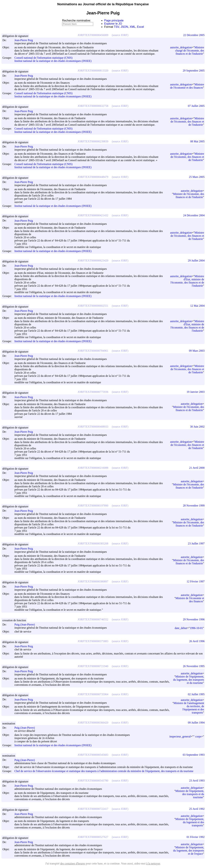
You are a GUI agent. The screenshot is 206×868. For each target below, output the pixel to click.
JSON (124, 27)
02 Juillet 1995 (196, 694)
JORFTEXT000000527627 (93, 837)
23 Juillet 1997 (196, 543)
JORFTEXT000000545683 (93, 755)
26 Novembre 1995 (194, 666)
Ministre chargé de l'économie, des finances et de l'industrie (190, 51)
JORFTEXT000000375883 (93, 641)
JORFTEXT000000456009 (93, 35)
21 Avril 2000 (197, 468)
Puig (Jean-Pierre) (26, 625)
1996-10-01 (196, 628)
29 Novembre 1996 (194, 619)
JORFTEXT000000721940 (93, 666)
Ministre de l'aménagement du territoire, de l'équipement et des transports (189, 708)
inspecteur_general (180, 736)
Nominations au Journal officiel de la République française (103, 4)
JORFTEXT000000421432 (93, 215)
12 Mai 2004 (197, 306)
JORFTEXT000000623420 (93, 261)
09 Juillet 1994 (196, 723)
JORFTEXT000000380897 (93, 581)
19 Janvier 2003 (196, 392)
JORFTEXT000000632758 (93, 106)
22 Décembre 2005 (194, 35)
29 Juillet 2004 (196, 261)
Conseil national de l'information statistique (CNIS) (43, 58)
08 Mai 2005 (197, 141)
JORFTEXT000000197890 (93, 506)
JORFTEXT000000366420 (93, 723)
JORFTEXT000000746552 (93, 619)
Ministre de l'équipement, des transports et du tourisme (190, 794)
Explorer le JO (113, 24)
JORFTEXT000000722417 (93, 809)
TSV (117, 27)
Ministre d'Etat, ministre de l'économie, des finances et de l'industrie (187, 281)
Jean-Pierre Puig (25, 40)
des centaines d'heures (73, 864)
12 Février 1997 (196, 581)
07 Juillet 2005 (196, 106)
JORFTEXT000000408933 (93, 427)
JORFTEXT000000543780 (93, 781)
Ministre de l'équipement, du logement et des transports (190, 822)
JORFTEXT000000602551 (93, 306)
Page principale (114, 20)
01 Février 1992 (196, 837)
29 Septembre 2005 (194, 71)
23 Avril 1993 (197, 781)
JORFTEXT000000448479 (93, 177)
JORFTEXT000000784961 (93, 351)
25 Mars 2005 (197, 177)
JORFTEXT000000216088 (93, 468)
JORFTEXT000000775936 (93, 392)
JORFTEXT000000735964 (93, 694)
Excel (141, 27)
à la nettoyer (153, 864)
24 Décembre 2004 (194, 215)
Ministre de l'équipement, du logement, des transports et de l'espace (189, 851)
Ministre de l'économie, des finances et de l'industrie (187, 122)
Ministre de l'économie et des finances (187, 86)
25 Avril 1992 (197, 809)
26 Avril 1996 (197, 641)
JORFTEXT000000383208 (93, 543)
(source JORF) (120, 35)
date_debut (181, 628)
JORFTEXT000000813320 (93, 71)
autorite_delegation (181, 47)
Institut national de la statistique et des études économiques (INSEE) (53, 61)
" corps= (198, 736)
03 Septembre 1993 (194, 755)
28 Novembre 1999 (194, 506)
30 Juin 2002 (197, 427)
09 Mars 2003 (197, 351)
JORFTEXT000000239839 (93, 141)
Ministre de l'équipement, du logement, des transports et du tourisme (189, 680)
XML (133, 27)
